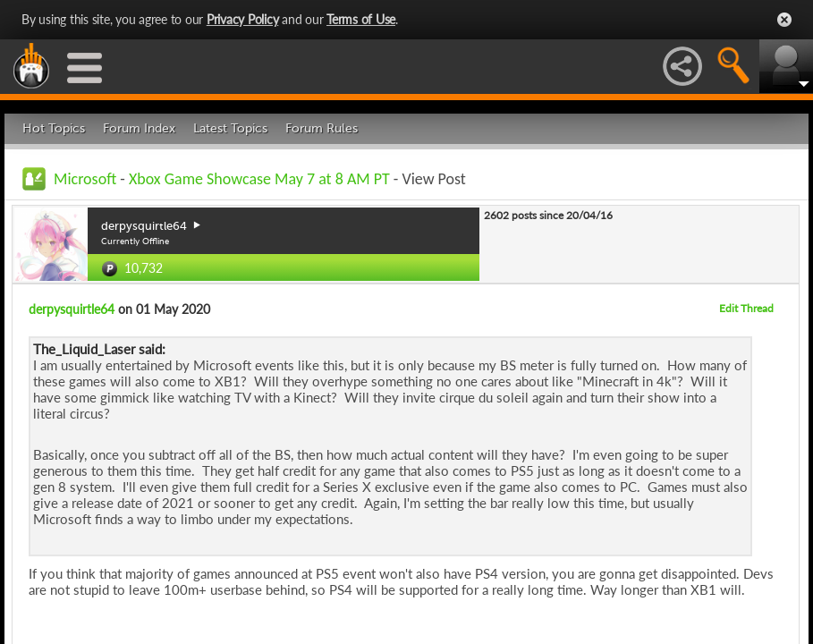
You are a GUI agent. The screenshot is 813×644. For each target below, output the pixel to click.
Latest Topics (230, 128)
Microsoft (85, 179)
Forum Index (139, 128)
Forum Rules (322, 128)
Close (784, 20)
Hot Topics (54, 128)
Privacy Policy (243, 19)
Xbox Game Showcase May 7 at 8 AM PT (259, 179)
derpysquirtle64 (72, 309)
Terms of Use (361, 19)
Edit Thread (746, 308)
